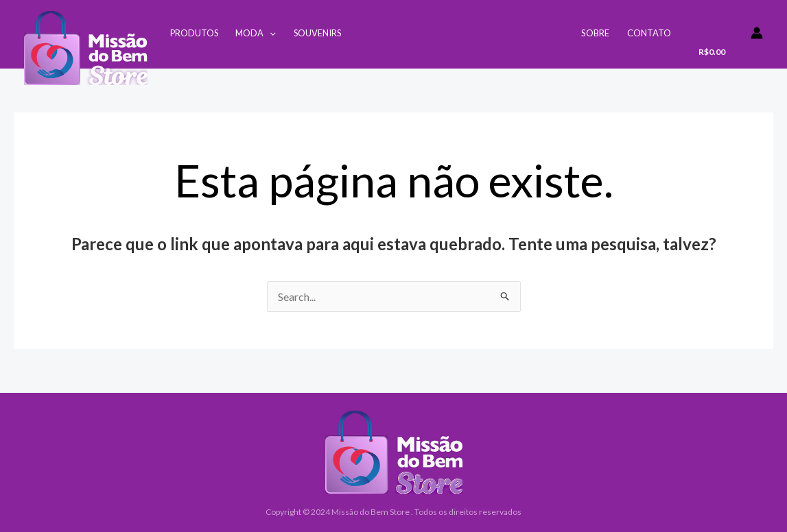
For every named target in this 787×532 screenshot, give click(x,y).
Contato (649, 33)
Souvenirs (317, 33)
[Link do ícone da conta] (757, 33)
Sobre (595, 33)
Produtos (194, 33)
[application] (270, 33)
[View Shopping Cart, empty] (715, 39)
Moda (256, 33)
